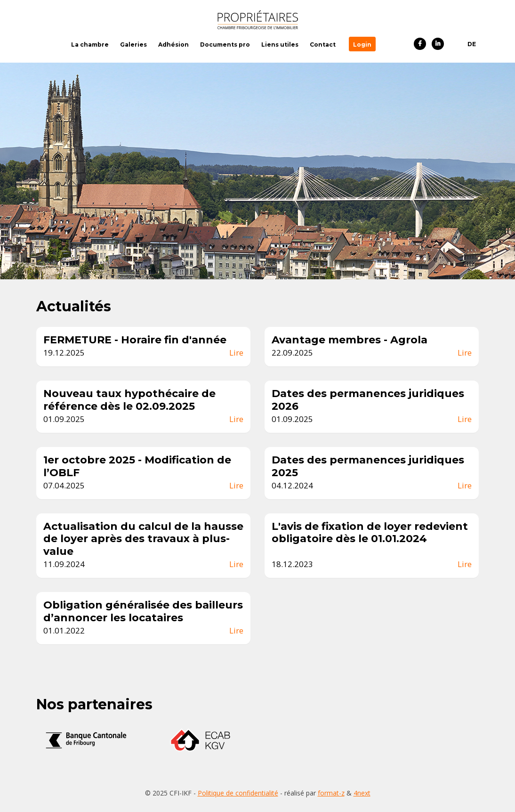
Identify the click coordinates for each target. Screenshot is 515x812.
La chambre (90, 45)
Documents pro (225, 45)
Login (362, 45)
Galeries (133, 45)
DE (472, 44)
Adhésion (173, 45)
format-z (331, 793)
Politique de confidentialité (238, 793)
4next (362, 793)
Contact (323, 45)
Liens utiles (280, 45)
